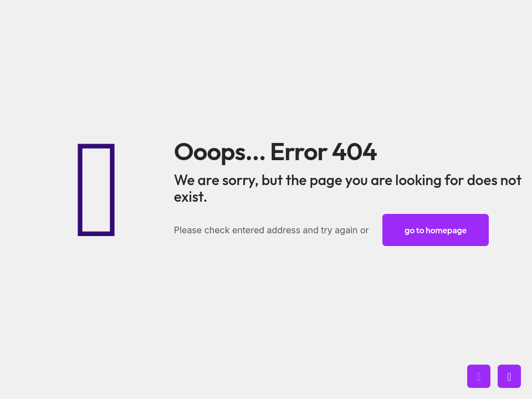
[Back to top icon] (479, 376)
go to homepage (436, 230)
